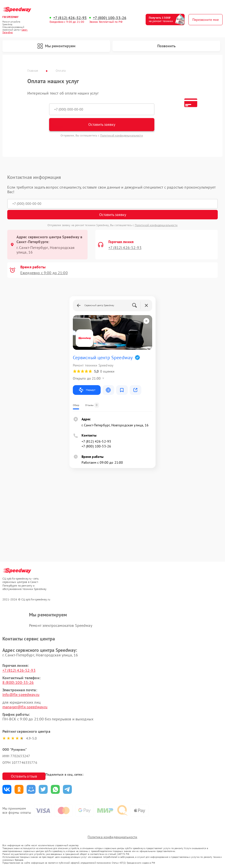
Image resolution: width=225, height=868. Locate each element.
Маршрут (87, 390)
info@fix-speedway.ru (21, 694)
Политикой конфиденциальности (122, 135)
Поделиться (7, 789)
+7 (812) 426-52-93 (70, 18)
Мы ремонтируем (56, 46)
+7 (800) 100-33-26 (110, 18)
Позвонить (166, 46)
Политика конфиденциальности (112, 837)
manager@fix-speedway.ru (25, 707)
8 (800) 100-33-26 (18, 682)
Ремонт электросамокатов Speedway (61, 625)
